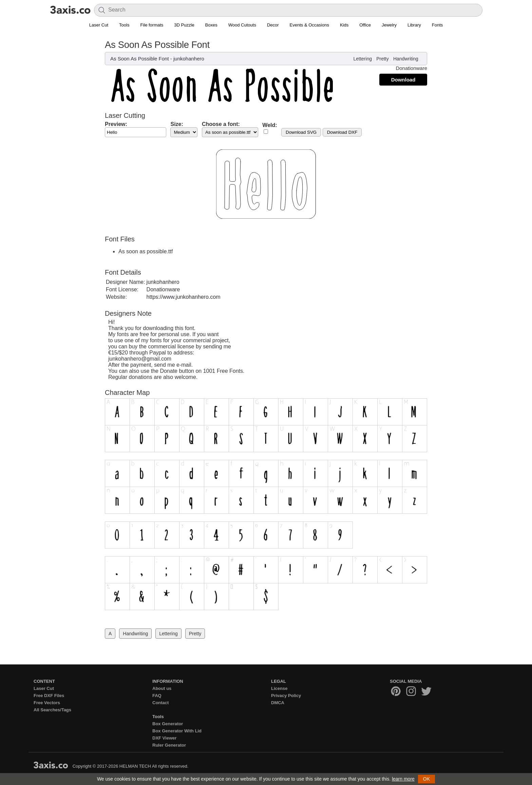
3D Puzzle (184, 25)
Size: (177, 124)
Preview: (116, 124)
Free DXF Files (49, 696)
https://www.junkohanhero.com (184, 297)
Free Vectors (47, 703)
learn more (403, 779)
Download (403, 80)
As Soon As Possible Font (140, 59)
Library (414, 25)
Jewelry (389, 25)
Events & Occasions (309, 25)
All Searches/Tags (52, 710)
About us (162, 688)
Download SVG (301, 132)
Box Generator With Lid (177, 731)
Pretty (383, 59)
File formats (152, 25)
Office (365, 25)
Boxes (211, 25)
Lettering (362, 59)
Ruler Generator (169, 745)
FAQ (157, 696)
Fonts (438, 25)
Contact (160, 703)
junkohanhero (189, 59)
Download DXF (342, 132)
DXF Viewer (164, 738)
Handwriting (406, 59)
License (279, 688)
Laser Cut (99, 25)
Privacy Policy (286, 696)
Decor (273, 25)
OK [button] (426, 779)
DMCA (278, 703)
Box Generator (168, 724)
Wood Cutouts (242, 25)
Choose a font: (221, 124)
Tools (124, 25)
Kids (344, 25)
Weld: (270, 125)
